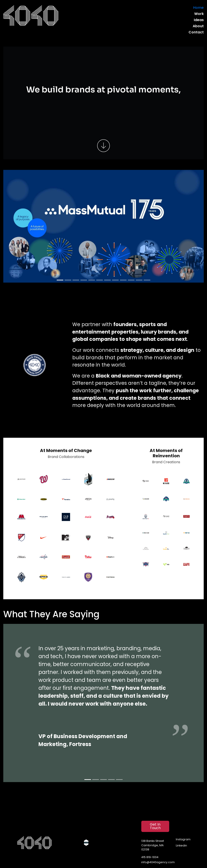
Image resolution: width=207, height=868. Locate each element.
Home (198, 8)
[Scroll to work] (103, 146)
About (198, 26)
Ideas (199, 20)
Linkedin (181, 846)
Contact (196, 33)
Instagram (183, 840)
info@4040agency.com (158, 862)
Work (199, 14)
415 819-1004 (150, 857)
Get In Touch (155, 826)
